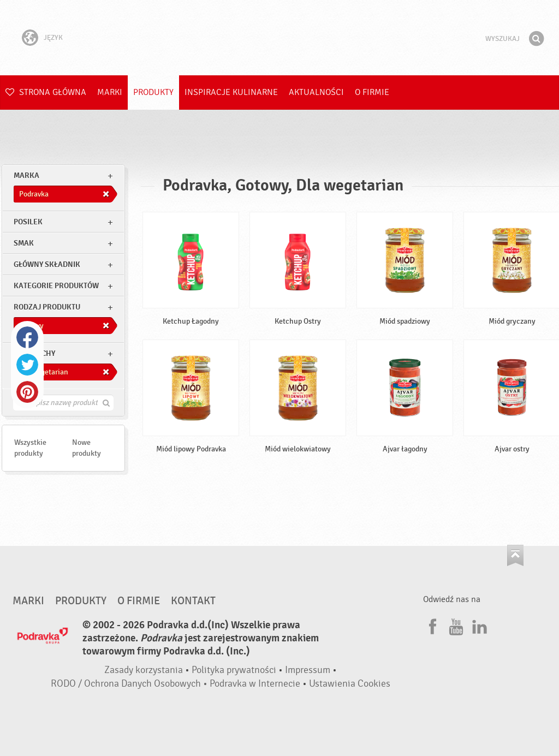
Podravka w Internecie (255, 684)
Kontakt (193, 601)
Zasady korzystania (144, 670)
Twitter (27, 365)
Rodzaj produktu (47, 307)
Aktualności (316, 92)
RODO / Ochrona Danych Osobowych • (130, 684)
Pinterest (27, 392)
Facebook (27, 337)
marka (26, 175)
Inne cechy (34, 353)
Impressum (308, 670)
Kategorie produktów (56, 286)
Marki (110, 92)
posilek (28, 222)
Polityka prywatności (234, 670)
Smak (24, 243)
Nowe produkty (87, 448)
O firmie (372, 92)
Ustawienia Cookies (350, 684)
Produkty (153, 92)
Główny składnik (47, 264)
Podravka (279, 38)
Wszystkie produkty (30, 448)
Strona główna (46, 92)
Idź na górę (515, 555)
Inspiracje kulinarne (231, 92)
